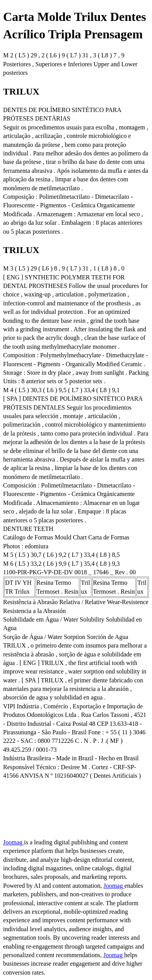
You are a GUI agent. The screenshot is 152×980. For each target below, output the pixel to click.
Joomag (14, 842)
